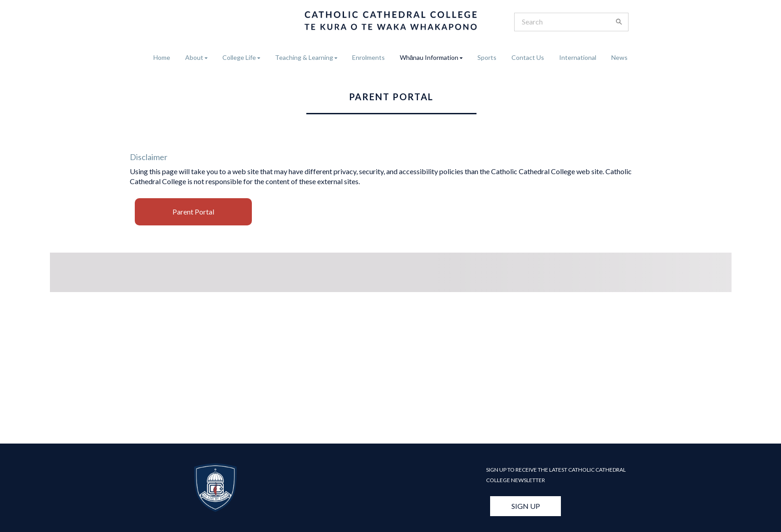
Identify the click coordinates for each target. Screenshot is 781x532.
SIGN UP (526, 506)
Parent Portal (193, 212)
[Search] (566, 22)
